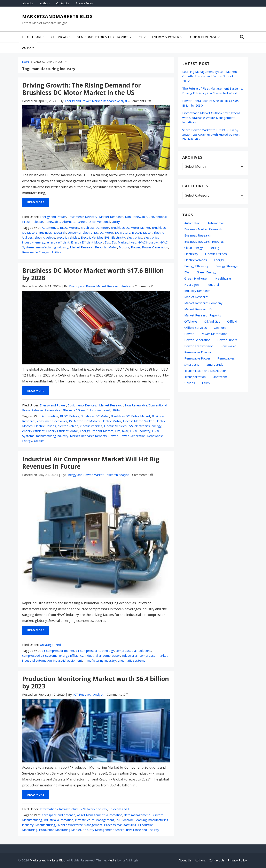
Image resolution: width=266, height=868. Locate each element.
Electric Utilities (45, 426)
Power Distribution (214, 334)
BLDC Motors (69, 228)
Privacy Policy (84, 3)
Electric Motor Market (138, 421)
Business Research (53, 232)
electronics (134, 237)
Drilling (214, 248)
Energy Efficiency (71, 655)
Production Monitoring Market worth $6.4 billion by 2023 (96, 682)
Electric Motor (142, 232)
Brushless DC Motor (95, 228)
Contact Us (63, 3)
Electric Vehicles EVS (95, 237)
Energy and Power (53, 217)
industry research (197, 291)
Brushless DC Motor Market (131, 228)
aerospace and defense (59, 815)
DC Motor (106, 232)
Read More (36, 202)
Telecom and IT (120, 809)
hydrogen (191, 284)
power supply (227, 340)
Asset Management (91, 815)
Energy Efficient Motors (97, 431)
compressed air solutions (133, 651)
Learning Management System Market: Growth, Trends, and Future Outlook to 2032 (210, 76)
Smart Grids (215, 364)
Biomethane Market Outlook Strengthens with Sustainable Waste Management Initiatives (211, 118)
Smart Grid (192, 364)
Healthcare (223, 278)
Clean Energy (194, 248)
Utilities (56, 252)
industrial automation (37, 660)
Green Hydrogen (196, 278)
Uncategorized (50, 645)
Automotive (50, 228)
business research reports (204, 241)
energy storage (227, 266)
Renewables (226, 358)
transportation (195, 377)
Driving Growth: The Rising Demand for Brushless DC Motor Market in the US (81, 89)
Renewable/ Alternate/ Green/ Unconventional (77, 222)
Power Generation (155, 247)
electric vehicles (68, 237)
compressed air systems (40, 655)
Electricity (118, 237)
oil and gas (212, 321)
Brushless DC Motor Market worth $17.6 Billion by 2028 (93, 274)
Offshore (191, 321)
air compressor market (58, 651)
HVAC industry (148, 242)
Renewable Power (197, 358)
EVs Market (120, 242)
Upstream (220, 377)
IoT (118, 820)
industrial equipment (68, 660)
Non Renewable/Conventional (146, 217)
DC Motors (123, 232)
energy (40, 242)
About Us (28, 3)
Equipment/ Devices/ (83, 217)
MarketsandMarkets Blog (58, 16)
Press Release (33, 222)
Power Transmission (199, 346)
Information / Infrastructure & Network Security (73, 809)
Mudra (112, 860)
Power (136, 247)
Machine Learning (135, 820)
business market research (203, 229)
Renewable (228, 346)
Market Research (111, 217)
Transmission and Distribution (205, 371)
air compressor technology (95, 651)
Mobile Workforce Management (80, 825)
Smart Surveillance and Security (137, 830)
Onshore (220, 328)
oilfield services (196, 328)
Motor (113, 247)
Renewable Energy (36, 252)
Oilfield (232, 321)
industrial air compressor (103, 655)
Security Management (98, 830)
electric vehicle (45, 237)
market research (196, 297)
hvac (133, 242)
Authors (45, 3)
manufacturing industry (52, 247)
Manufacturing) (46, 825)
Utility (116, 222)
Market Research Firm (200, 309)
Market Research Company (203, 303)
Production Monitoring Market (60, 830)
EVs (107, 242)
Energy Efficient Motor (87, 242)
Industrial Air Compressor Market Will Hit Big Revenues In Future (91, 463)
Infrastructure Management (95, 820)
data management (137, 815)
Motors (124, 247)
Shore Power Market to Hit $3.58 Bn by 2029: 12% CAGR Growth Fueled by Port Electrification (211, 135)
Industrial (212, 284)
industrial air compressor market (145, 655)
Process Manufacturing (120, 825)
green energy (206, 272)
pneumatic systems (131, 660)
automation (114, 815)
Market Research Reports (88, 247)
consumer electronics (83, 232)
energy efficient (58, 242)
